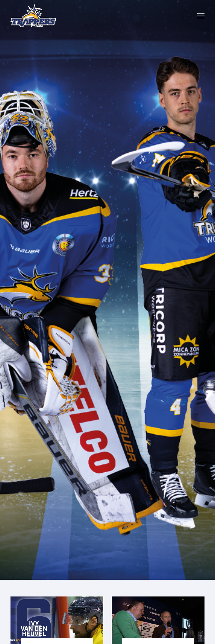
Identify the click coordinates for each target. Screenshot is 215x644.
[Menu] (201, 16)
